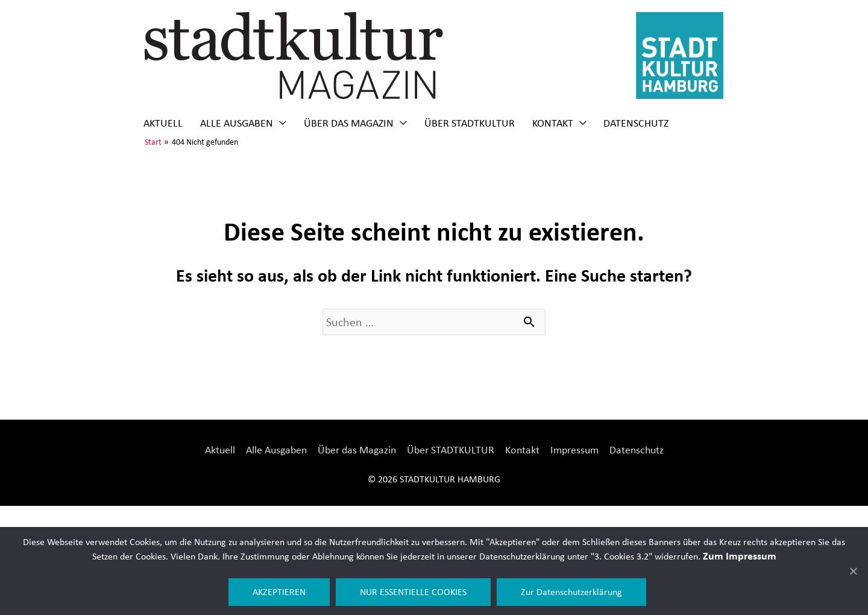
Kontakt (553, 123)
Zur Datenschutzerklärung (571, 592)
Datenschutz (636, 123)
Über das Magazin (349, 123)
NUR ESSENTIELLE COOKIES (413, 592)
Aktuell (163, 123)
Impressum (574, 450)
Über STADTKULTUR (470, 123)
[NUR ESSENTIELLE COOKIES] (853, 571)
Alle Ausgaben (237, 123)
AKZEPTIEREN (279, 592)
